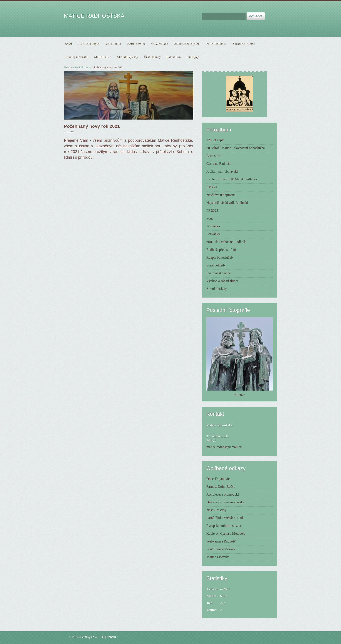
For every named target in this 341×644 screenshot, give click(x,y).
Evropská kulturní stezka (224, 526)
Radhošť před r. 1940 (221, 250)
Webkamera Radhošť (221, 541)
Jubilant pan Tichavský (222, 171)
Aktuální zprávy (82, 67)
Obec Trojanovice (219, 479)
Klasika (212, 187)
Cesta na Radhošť (219, 164)
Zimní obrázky (217, 289)
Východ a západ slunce (222, 281)
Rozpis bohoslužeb (220, 257)
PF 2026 (240, 395)
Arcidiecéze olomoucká (223, 494)
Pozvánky (213, 234)
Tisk (102, 637)
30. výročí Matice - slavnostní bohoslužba (236, 148)
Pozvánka (213, 226)
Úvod (67, 67)
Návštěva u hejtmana (221, 195)
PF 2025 (212, 211)
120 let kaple (215, 140)
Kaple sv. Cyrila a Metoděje (226, 533)
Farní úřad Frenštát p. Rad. (225, 518)
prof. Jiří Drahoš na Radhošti (226, 242)
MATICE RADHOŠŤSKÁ (94, 16)
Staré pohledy (216, 265)
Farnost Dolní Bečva (221, 487)
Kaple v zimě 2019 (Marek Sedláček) (232, 179)
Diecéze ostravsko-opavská (225, 502)
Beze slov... (214, 156)
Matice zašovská (218, 557)
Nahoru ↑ (112, 637)
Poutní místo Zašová (221, 549)
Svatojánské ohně (219, 273)
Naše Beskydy (216, 510)
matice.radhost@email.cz (224, 447)
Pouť (210, 218)
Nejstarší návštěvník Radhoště (227, 203)
